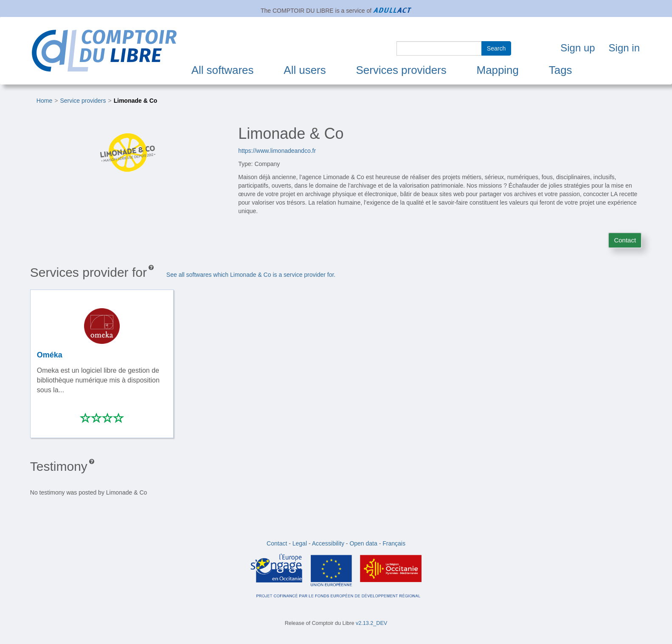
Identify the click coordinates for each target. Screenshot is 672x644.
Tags (561, 70)
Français (394, 543)
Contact (625, 240)
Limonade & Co (136, 101)
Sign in (624, 48)
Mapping (498, 70)
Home (44, 101)
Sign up (578, 48)
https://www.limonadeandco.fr (277, 151)
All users (305, 70)
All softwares (223, 70)
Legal (300, 543)
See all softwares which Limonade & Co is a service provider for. (251, 275)
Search (496, 48)
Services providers (401, 70)
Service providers (83, 101)
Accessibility (328, 543)
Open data (363, 543)
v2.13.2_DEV (371, 623)
